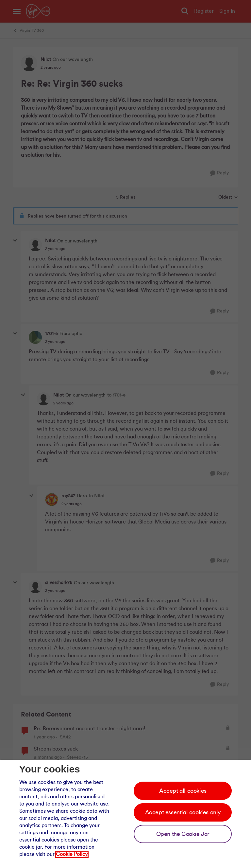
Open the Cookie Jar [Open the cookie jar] (183, 834)
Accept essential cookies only (183, 812)
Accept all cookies (183, 791)
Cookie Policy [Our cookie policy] (72, 854)
